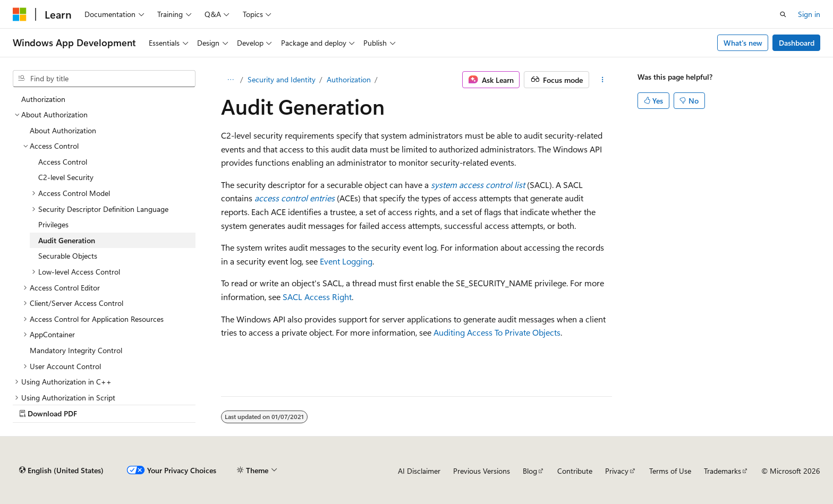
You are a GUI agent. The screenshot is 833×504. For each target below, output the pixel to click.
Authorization (349, 79)
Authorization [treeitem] (43, 99)
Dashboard (797, 43)
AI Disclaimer (419, 471)
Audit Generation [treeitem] (67, 240)
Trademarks (722, 471)
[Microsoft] (20, 14)
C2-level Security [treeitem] (66, 177)
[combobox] (104, 79)
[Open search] (783, 14)
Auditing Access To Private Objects (497, 332)
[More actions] (603, 80)
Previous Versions (482, 471)
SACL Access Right (317, 297)
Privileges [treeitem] (53, 224)
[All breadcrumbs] (230, 80)
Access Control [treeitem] (63, 162)
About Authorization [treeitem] (63, 130)
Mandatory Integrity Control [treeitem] (76, 350)
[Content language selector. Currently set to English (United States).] (61, 471)
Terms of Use (670, 471)
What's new (743, 43)
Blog (530, 471)
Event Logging (346, 261)
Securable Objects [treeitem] (68, 256)
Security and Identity (282, 79)
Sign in (809, 14)
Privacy (617, 471)
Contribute (575, 471)
